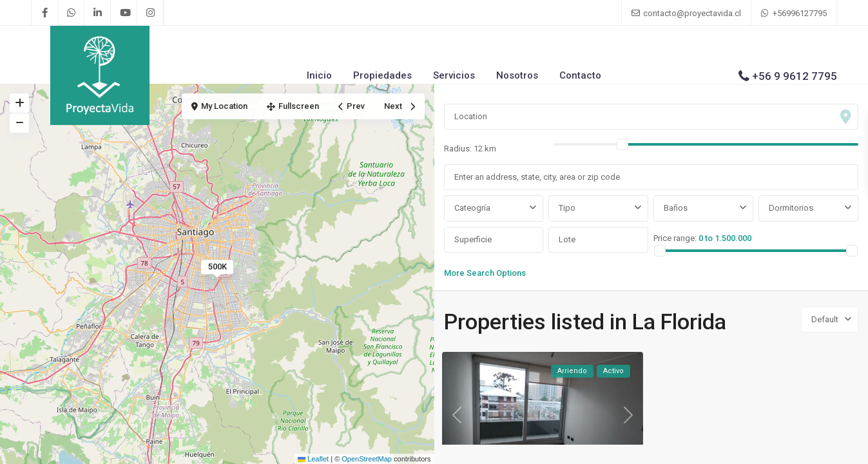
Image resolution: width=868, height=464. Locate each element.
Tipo (567, 208)
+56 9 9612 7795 (795, 76)
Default (825, 319)
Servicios (454, 75)
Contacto (580, 75)
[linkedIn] (98, 13)
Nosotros (517, 75)
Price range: (675, 238)
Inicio (319, 75)
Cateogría (472, 208)
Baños (676, 208)
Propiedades (382, 75)
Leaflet (313, 459)
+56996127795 (800, 13)
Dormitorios (791, 208)
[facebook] (45, 13)
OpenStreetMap (367, 459)
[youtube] (124, 13)
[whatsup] (71, 13)
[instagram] (150, 13)
